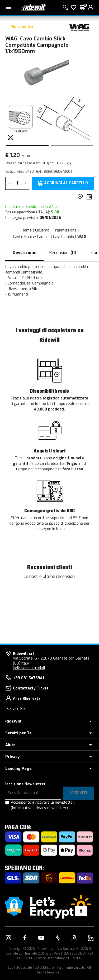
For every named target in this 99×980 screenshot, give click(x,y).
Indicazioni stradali (29, 668)
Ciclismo (42, 230)
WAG (82, 237)
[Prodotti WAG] (79, 27)
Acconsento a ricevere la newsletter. (43, 805)
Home (27, 230)
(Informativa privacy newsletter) (39, 808)
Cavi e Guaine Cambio (31, 237)
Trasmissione (65, 230)
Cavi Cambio (63, 237)
